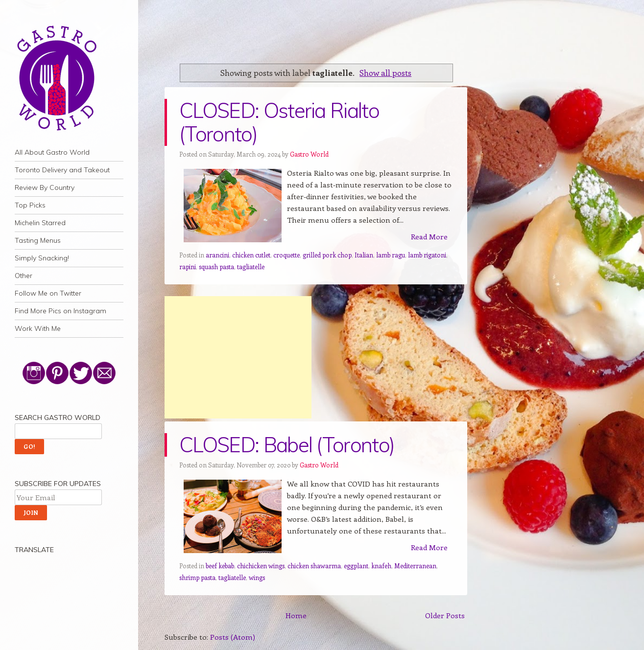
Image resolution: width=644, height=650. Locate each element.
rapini (188, 267)
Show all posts (385, 72)
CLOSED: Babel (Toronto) (287, 445)
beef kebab (220, 566)
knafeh (381, 566)
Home (296, 615)
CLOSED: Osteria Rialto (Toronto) (279, 122)
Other (24, 276)
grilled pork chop (327, 255)
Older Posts (445, 615)
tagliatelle (251, 267)
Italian (364, 255)
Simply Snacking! (42, 258)
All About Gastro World (52, 152)
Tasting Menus (38, 240)
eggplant (356, 566)
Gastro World (309, 154)
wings (257, 577)
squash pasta (216, 267)
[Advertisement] (238, 357)
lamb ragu (391, 255)
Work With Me (38, 328)
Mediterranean (415, 566)
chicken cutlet (251, 255)
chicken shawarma (314, 566)
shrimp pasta (197, 577)
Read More (429, 236)
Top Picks (30, 205)
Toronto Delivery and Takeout (62, 170)
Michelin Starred (40, 223)
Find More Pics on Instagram (60, 311)
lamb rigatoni (427, 255)
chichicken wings (261, 566)
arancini (217, 255)
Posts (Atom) (233, 637)
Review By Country (45, 187)
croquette (286, 255)
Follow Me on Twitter (48, 293)
